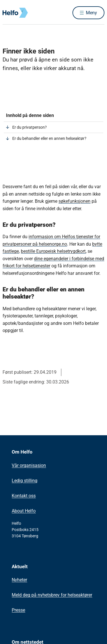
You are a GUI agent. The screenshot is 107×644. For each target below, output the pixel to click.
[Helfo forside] (9, 13)
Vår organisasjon (29, 465)
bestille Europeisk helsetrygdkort (53, 251)
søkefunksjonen (74, 201)
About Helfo (24, 511)
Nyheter (19, 580)
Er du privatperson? (30, 127)
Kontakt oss (24, 496)
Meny (91, 13)
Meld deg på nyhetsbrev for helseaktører (52, 595)
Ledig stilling (25, 481)
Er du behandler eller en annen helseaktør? (49, 138)
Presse (18, 610)
